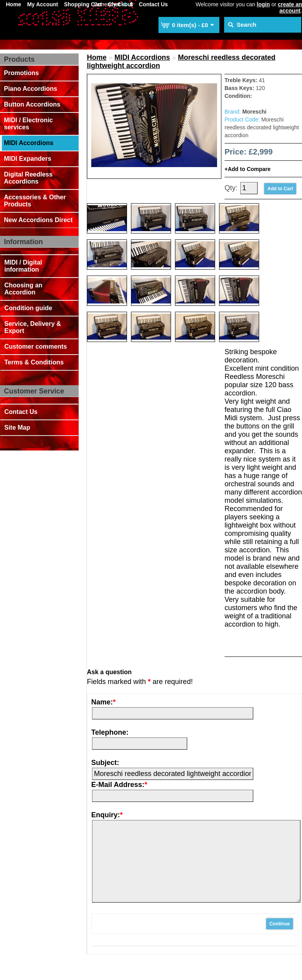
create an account (290, 7)
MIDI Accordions (29, 143)
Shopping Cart (83, 4)
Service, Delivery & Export (33, 327)
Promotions (21, 73)
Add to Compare (249, 169)
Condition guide (28, 308)
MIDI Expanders (28, 159)
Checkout (120, 4)
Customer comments (36, 347)
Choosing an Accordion (23, 289)
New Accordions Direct (38, 220)
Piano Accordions (30, 89)
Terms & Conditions (34, 362)
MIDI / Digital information (23, 266)
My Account (43, 4)
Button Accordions (32, 104)
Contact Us (153, 4)
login (263, 4)
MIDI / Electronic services (28, 124)
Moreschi (254, 112)
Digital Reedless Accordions (28, 178)
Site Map (17, 427)
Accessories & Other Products (35, 201)
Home (14, 4)
